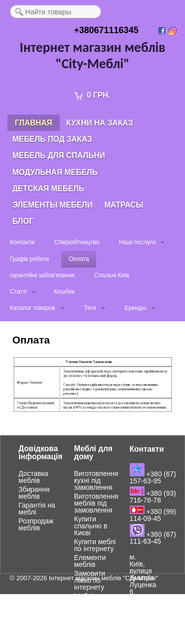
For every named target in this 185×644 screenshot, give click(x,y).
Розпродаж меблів (36, 524)
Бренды (135, 308)
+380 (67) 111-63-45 (153, 538)
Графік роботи (29, 259)
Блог (23, 221)
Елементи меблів (90, 561)
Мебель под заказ (52, 139)
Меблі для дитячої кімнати (90, 603)
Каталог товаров (33, 308)
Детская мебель (48, 189)
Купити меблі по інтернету (95, 545)
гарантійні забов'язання (42, 275)
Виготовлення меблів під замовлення (96, 503)
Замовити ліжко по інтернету (90, 580)
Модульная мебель (55, 172)
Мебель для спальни (59, 155)
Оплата (79, 259)
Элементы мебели (53, 205)
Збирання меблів (34, 493)
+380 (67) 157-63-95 (153, 477)
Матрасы (124, 205)
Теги (90, 308)
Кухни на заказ (99, 123)
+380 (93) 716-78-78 (153, 497)
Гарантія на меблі (37, 509)
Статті (18, 292)
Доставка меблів (34, 477)
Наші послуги (137, 242)
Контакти (22, 242)
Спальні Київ (112, 275)
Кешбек (64, 292)
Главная (34, 123)
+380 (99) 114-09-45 (153, 515)
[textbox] (55, 12)
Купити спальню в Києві (91, 526)
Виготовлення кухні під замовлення (96, 480)
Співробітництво (77, 242)
